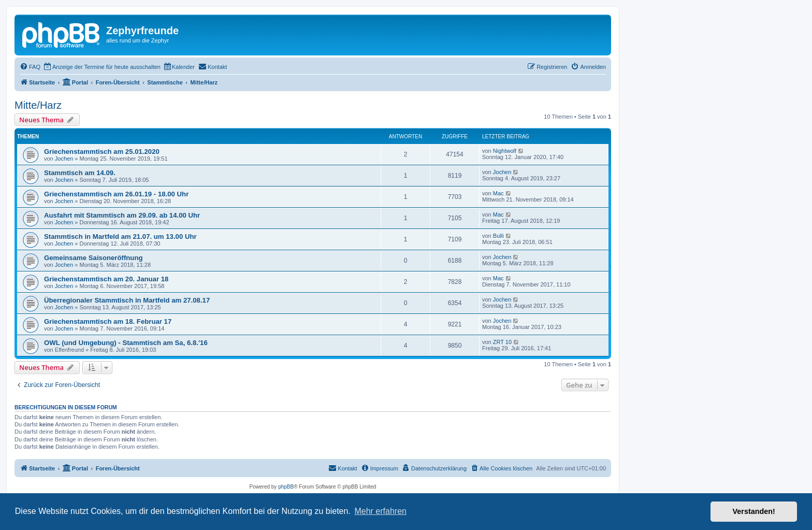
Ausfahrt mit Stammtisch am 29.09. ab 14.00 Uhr (122, 215)
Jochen (64, 159)
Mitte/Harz (38, 105)
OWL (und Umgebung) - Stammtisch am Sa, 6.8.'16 (126, 343)
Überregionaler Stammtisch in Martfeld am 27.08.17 (127, 300)
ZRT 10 (502, 342)
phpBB (286, 487)
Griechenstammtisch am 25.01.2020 (102, 152)
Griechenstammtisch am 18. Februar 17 (108, 321)
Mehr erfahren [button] (380, 511)
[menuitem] (30, 67)
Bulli (498, 236)
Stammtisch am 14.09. (80, 173)
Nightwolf (505, 151)
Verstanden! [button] (754, 511)
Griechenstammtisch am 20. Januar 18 (106, 279)
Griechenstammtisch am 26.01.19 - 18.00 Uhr (116, 194)
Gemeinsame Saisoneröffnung (93, 258)
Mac (498, 193)
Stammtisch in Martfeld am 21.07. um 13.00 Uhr (120, 237)
